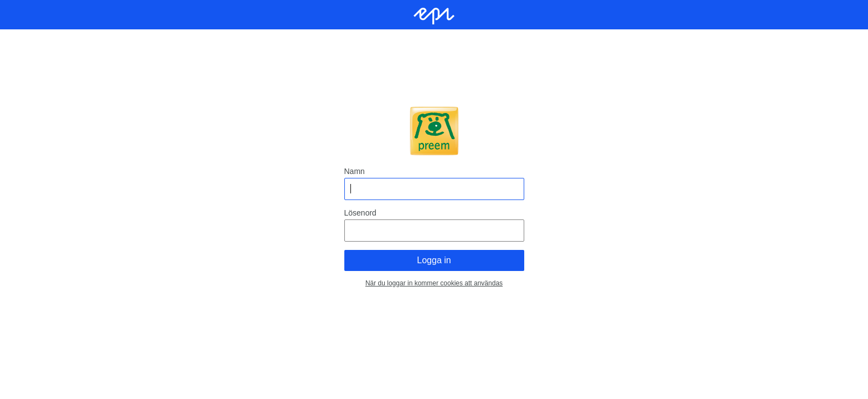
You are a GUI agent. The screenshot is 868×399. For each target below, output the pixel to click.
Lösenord (360, 213)
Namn (355, 171)
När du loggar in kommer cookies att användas (434, 283)
